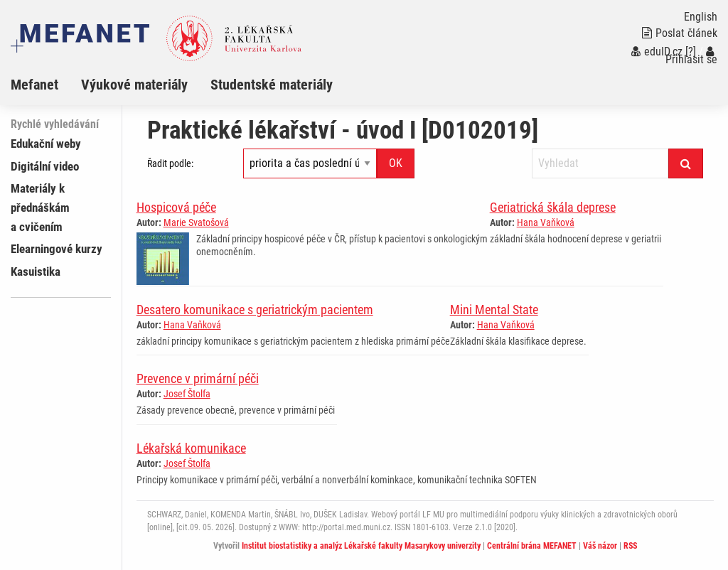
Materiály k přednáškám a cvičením (40, 208)
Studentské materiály (272, 85)
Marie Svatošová (196, 222)
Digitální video (45, 166)
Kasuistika (36, 271)
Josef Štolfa (187, 394)
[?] (691, 52)
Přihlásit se (691, 56)
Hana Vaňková (546, 222)
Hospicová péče (176, 207)
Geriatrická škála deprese (553, 207)
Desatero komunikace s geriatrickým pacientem (255, 310)
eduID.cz (657, 52)
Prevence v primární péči (198, 378)
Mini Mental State (494, 310)
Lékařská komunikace (191, 448)
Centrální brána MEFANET (532, 546)
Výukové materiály (134, 85)
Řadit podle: (170, 163)
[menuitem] (46, 85)
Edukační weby (46, 144)
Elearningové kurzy (57, 249)
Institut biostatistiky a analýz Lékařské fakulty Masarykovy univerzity (361, 546)
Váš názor (600, 546)
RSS (630, 546)
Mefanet (34, 85)
